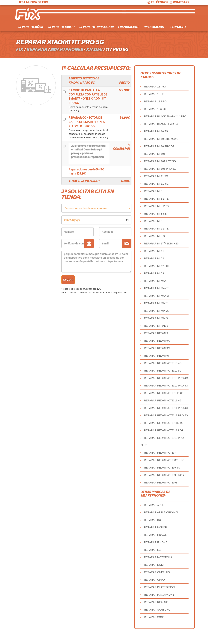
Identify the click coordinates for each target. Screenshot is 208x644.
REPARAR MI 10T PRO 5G (160, 169)
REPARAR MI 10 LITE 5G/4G (161, 139)
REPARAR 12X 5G (155, 109)
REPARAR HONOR (155, 527)
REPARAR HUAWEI (156, 535)
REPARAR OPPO (154, 580)
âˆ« (96, 208)
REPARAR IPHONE (156, 542)
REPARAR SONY (154, 617)
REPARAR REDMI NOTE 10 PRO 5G (166, 386)
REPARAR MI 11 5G (156, 176)
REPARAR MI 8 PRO (156, 206)
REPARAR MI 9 (153, 221)
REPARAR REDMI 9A (157, 341)
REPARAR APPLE (155, 505)
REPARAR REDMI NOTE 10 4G (163, 363)
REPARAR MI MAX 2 (156, 288)
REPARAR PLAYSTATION (159, 587)
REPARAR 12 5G (154, 94)
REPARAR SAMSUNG (157, 610)
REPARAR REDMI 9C (157, 348)
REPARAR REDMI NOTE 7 (160, 453)
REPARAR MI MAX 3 (156, 296)
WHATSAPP (179, 2)
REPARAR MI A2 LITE (157, 266)
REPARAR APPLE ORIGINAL (161, 512)
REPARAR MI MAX (155, 281)
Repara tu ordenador (97, 27)
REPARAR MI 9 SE (155, 236)
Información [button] (155, 27)
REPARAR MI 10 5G (156, 131)
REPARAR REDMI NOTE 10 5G (163, 371)
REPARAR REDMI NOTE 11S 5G (164, 430)
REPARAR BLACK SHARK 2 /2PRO (165, 116)
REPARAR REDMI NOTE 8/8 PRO (164, 460)
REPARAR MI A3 (154, 273)
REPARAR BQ (152, 520)
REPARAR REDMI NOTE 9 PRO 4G (165, 475)
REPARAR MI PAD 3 (156, 326)
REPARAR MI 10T (155, 154)
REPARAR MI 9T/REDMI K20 (161, 244)
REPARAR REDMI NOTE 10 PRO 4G (166, 378)
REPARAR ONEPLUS (157, 572)
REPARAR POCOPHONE (159, 595)
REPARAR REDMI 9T (157, 356)
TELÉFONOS (158, 2)
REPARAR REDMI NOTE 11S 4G (164, 423)
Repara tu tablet (62, 27)
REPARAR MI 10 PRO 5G (159, 146)
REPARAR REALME (156, 602)
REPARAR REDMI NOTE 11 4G (163, 400)
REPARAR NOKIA (155, 565)
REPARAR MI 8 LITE (156, 199)
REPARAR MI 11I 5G (156, 184)
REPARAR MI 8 (153, 191)
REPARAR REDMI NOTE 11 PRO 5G (166, 415)
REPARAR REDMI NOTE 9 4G (162, 468)
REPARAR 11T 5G (155, 87)
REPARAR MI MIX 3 (156, 318)
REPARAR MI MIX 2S (157, 311)
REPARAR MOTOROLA (158, 557)
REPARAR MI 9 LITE (156, 229)
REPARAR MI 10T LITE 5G (160, 161)
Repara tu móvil (31, 27)
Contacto (178, 27)
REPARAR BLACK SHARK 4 (161, 124)
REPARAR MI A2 (154, 258)
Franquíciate (129, 27)
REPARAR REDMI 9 (156, 333)
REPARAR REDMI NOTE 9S (161, 483)
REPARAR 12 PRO (155, 101)
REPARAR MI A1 (154, 251)
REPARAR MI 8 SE (155, 214)
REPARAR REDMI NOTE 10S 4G (164, 393)
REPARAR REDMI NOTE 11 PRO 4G (166, 408)
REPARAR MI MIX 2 (156, 303)
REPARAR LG (152, 550)
